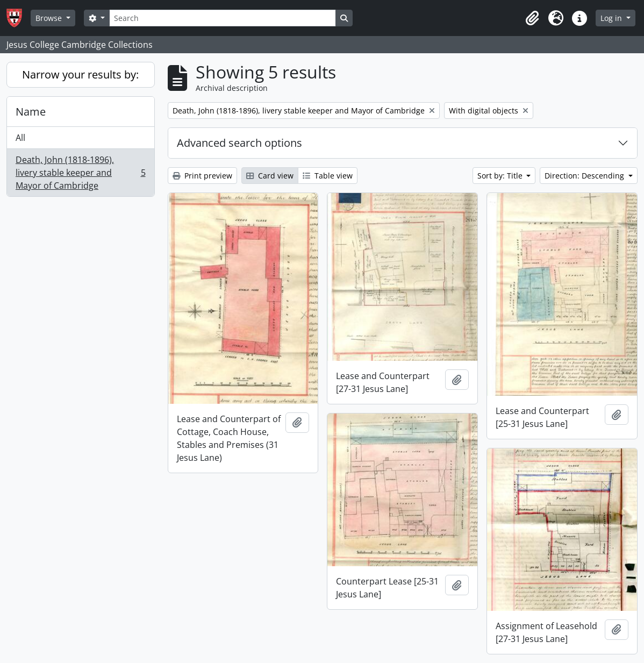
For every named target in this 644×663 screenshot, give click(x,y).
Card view (270, 176)
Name (31, 112)
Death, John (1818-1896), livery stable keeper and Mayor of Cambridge (80, 173)
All (20, 138)
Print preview (202, 176)
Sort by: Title (501, 176)
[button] (532, 18)
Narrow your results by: (80, 74)
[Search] (223, 18)
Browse (50, 18)
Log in (612, 18)
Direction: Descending (585, 176)
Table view (328, 176)
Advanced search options (239, 143)
